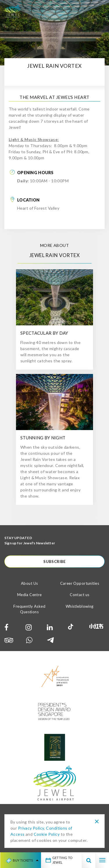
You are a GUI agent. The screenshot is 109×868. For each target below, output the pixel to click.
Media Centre (30, 595)
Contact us (79, 595)
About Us (29, 583)
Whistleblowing (80, 606)
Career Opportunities (80, 583)
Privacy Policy (31, 828)
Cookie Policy (47, 834)
